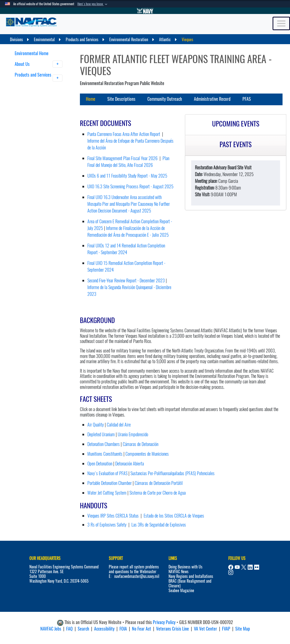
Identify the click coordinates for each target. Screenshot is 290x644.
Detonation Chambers (104, 444)
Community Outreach (165, 99)
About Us (39, 64)
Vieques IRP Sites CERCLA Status (113, 516)
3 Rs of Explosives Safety (107, 525)
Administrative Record (212, 99)
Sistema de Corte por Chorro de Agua (158, 493)
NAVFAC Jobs (51, 629)
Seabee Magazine (181, 590)
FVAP (226, 629)
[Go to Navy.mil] (145, 11)
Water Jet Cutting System (107, 493)
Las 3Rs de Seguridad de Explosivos (159, 525)
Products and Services (39, 78)
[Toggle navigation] (281, 23)
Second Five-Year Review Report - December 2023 (126, 280)
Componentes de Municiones (147, 454)
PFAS (247, 99)
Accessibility (104, 629)
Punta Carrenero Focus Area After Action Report (124, 134)
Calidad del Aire (119, 425)
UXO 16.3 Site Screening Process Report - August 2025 (130, 186)
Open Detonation (100, 464)
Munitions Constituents (105, 454)
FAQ (69, 629)
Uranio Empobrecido (133, 434)
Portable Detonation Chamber (110, 483)
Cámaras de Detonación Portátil (159, 483)
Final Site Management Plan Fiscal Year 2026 (122, 158)
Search (83, 629)
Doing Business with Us (185, 567)
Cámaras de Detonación (141, 444)
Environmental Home (32, 53)
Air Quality (96, 425)
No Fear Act (142, 629)
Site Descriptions (121, 99)
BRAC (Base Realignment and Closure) (190, 583)
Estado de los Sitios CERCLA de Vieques (174, 516)
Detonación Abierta (130, 464)
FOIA (123, 629)
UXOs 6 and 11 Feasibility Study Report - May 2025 (127, 176)
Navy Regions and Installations (191, 576)
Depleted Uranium (101, 434)
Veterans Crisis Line (173, 629)
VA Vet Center (205, 629)
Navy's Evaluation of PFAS (107, 473)
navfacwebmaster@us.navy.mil (137, 576)
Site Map (243, 629)
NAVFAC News (178, 572)
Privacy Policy (164, 622)
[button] (93, 4)
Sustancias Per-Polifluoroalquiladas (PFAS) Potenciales (173, 473)
